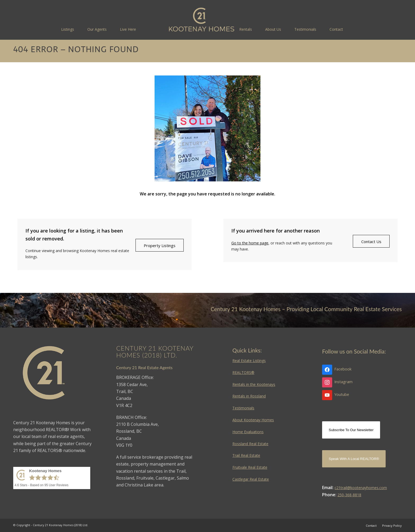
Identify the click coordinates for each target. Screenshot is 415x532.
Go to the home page (250, 243)
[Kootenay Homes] (202, 20)
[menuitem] (68, 29)
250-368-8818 (349, 495)
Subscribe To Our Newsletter (351, 430)
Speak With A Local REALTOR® (354, 459)
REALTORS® (243, 372)
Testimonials (243, 408)
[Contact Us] (371, 241)
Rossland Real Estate (250, 444)
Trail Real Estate (246, 455)
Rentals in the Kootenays (254, 384)
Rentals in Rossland (249, 396)
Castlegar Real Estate (251, 479)
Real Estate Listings (249, 361)
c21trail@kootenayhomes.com (361, 488)
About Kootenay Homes (253, 420)
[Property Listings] (160, 245)
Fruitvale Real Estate (250, 467)
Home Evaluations (248, 432)
